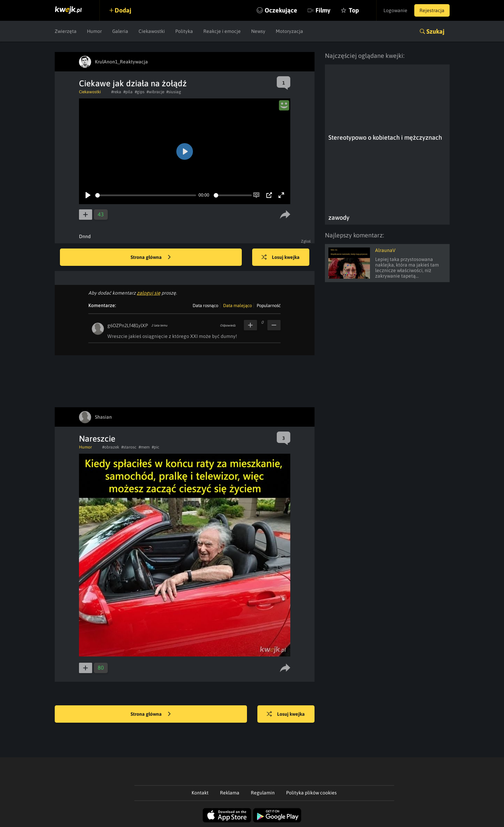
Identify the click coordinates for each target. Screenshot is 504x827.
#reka (116, 92)
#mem (144, 447)
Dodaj (123, 10)
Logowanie (395, 10)
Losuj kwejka (281, 258)
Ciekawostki (152, 31)
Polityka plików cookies (311, 793)
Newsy (258, 31)
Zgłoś (306, 241)
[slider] (146, 195)
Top (354, 10)
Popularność (269, 306)
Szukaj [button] (435, 31)
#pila (128, 92)
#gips (140, 92)
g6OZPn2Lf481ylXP (128, 325)
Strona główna (151, 258)
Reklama (230, 793)
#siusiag (174, 92)
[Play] (88, 195)
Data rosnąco (205, 306)
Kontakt (200, 793)
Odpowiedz (228, 325)
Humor (94, 31)
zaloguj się (149, 293)
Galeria (120, 31)
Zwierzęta (66, 31)
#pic (156, 447)
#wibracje (155, 92)
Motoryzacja (289, 31)
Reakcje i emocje (222, 31)
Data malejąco (237, 306)
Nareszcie (97, 439)
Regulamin (263, 793)
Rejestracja (432, 10)
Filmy (323, 10)
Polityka (184, 31)
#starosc (129, 447)
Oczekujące (281, 10)
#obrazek (111, 447)
